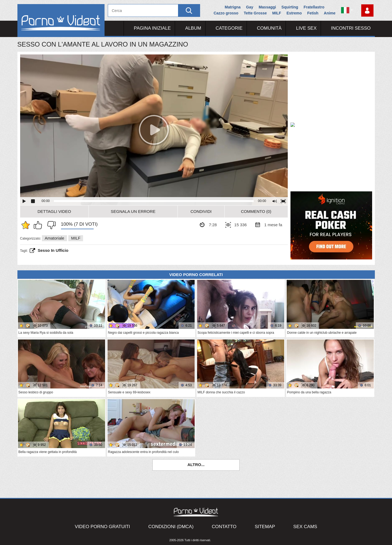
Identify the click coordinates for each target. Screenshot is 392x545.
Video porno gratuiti (102, 527)
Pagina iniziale (152, 28)
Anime (330, 13)
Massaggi (267, 7)
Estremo (294, 13)
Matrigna (233, 7)
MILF (277, 13)
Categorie (229, 28)
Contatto (224, 527)
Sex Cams (305, 527)
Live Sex (306, 28)
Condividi (201, 211)
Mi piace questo (39, 225)
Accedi (367, 10)
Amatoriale (54, 238)
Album (193, 28)
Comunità (269, 28)
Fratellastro (314, 7)
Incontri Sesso (351, 28)
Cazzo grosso (226, 13)
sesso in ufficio (53, 250)
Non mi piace (50, 225)
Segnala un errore (133, 211)
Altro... (196, 465)
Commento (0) (256, 211)
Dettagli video (54, 211)
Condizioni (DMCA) (171, 527)
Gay (250, 7)
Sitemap (265, 527)
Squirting (290, 7)
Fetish (313, 13)
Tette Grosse (255, 13)
